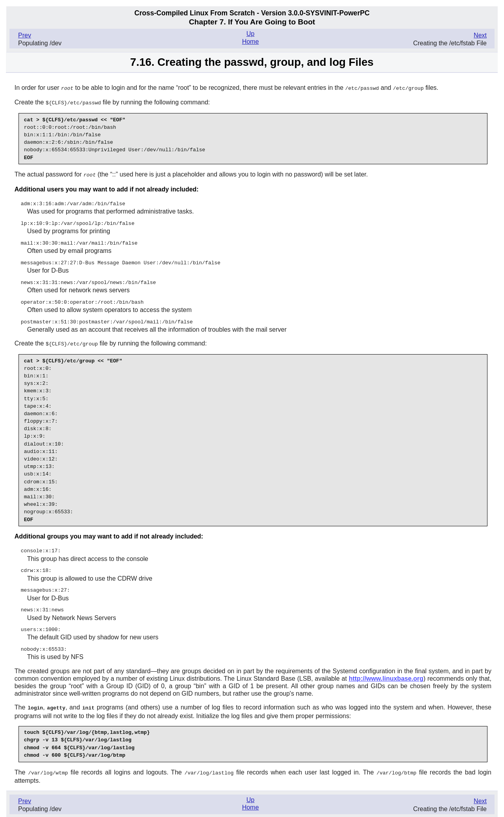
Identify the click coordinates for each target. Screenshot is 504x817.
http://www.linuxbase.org (386, 672)
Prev (25, 35)
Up (250, 34)
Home (251, 42)
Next (480, 35)
